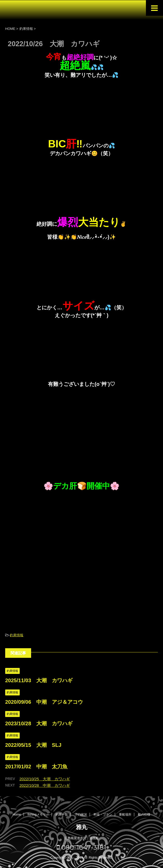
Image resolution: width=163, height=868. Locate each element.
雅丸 (82, 827)
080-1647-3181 (81, 847)
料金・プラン (103, 815)
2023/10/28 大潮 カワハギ (39, 723)
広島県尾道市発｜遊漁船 (82, 838)
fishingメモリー (38, 815)
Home (17, 815)
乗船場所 (125, 815)
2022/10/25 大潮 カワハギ (45, 779)
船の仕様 (144, 815)
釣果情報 (17, 635)
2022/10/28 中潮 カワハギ (45, 785)
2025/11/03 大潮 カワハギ (39, 680)
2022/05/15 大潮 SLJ (33, 745)
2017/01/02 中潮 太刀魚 (36, 767)
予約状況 (81, 815)
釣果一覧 (62, 815)
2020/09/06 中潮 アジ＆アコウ (44, 702)
